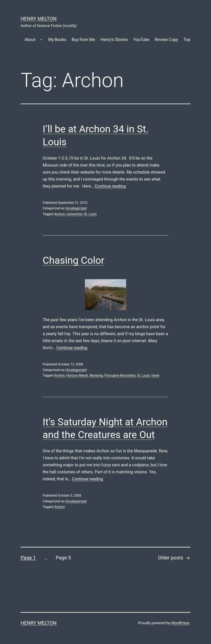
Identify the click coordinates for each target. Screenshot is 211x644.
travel (155, 375)
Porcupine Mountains (120, 375)
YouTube (141, 40)
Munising (96, 375)
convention (74, 214)
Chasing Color (74, 260)
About (30, 40)
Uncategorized (76, 208)
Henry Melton (39, 19)
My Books (57, 40)
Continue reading (110, 186)
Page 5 (63, 558)
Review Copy (166, 40)
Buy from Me (83, 40)
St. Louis (90, 214)
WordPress (180, 623)
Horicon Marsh (77, 375)
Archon (60, 214)
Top (187, 40)
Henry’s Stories (114, 40)
